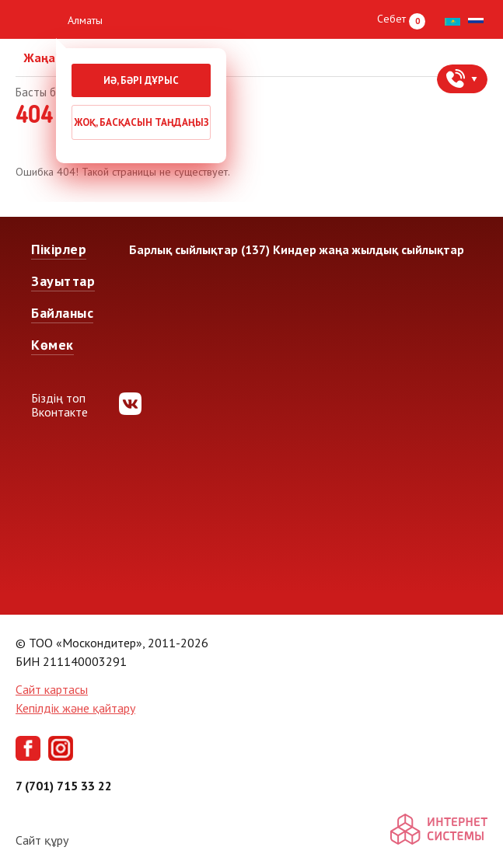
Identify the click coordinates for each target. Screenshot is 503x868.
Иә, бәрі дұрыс (141, 80)
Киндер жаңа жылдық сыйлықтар (369, 249)
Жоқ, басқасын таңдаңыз (141, 122)
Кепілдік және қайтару (75, 708)
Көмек (52, 345)
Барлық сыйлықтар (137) (199, 249)
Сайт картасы (52, 689)
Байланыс (62, 313)
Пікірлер (59, 249)
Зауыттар (63, 281)
